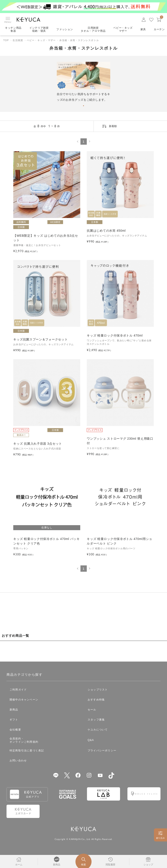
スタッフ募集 (96, 720)
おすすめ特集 (96, 700)
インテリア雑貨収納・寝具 (39, 29)
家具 (143, 29)
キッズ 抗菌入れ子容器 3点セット (38, 444)
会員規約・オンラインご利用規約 (24, 740)
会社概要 (15, 730)
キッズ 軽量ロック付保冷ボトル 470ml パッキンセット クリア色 (46, 541)
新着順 (113, 126)
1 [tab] (83, 106)
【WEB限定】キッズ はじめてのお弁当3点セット (46, 238)
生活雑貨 (18, 40)
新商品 (14, 710)
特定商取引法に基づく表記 (27, 751)
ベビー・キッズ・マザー (41, 40)
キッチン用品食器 (13, 29)
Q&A (91, 740)
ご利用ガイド (18, 690)
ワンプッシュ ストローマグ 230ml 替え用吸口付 (120, 441)
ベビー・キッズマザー (123, 29)
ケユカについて (98, 730)
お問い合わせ (18, 761)
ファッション (65, 29)
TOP (6, 40)
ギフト (14, 720)
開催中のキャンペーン (24, 700)
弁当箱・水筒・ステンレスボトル (79, 40)
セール (92, 710)
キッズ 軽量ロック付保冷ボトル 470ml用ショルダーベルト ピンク (119, 541)
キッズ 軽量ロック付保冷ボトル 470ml (115, 335)
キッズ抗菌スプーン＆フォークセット (40, 339)
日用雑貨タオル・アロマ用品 (93, 29)
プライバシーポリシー (102, 751)
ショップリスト (98, 690)
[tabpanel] (83, 82)
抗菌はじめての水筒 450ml (106, 231)
